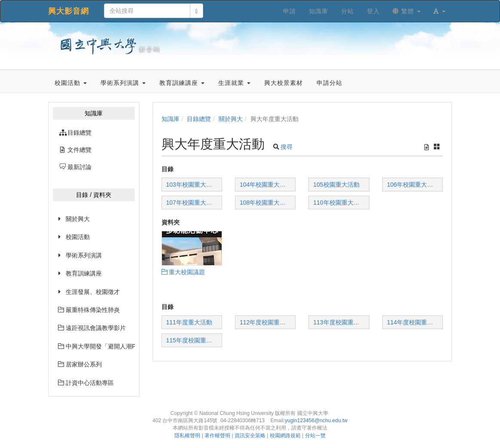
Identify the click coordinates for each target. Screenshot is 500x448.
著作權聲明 (217, 436)
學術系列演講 (84, 255)
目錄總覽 (199, 119)
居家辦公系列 (80, 364)
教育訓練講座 (84, 273)
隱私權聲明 (187, 436)
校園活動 (78, 237)
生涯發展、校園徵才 (93, 292)
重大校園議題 (183, 272)
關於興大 (78, 219)
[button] (439, 11)
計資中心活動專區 (86, 383)
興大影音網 (69, 11)
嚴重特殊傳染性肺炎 (89, 310)
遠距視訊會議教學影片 (92, 328)
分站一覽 (315, 436)
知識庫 (171, 119)
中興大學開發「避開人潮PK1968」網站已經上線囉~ (96, 346)
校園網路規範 (285, 436)
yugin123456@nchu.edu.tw (316, 421)
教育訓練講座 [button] (182, 83)
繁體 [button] (407, 11)
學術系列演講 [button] (123, 83)
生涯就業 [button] (234, 83)
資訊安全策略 (250, 436)
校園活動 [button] (71, 83)
